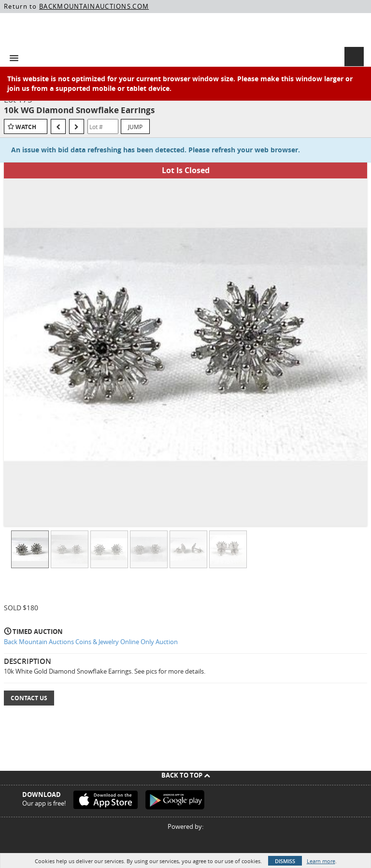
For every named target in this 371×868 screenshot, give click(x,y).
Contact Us (29, 698)
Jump (135, 127)
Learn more (321, 861)
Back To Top (186, 775)
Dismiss (285, 861)
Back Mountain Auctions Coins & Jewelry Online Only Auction (91, 642)
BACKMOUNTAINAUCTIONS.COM (94, 6)
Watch (26, 127)
